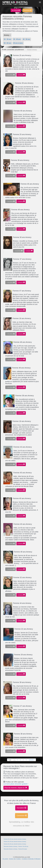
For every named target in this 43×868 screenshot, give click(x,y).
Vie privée (5, 859)
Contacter (21, 75)
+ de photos (11, 75)
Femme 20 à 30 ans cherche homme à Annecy (15, 839)
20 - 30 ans (8, 39)
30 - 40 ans (17, 39)
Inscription (21, 808)
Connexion (27, 10)
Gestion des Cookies (15, 859)
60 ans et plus (18, 43)
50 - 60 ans (8, 43)
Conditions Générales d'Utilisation (31, 859)
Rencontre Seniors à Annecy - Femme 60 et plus (15, 849)
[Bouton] (40, 2)
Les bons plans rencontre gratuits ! (16, 784)
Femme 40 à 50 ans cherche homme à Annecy (15, 844)
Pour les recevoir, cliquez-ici (16, 788)
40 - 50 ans (27, 39)
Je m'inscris (16, 10)
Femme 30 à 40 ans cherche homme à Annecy (15, 842)
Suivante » (32, 760)
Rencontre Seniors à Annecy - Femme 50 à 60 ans (16, 846)
